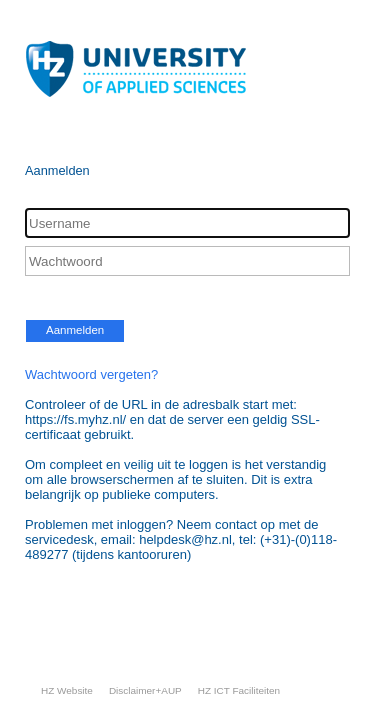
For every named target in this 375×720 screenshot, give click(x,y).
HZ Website (67, 690)
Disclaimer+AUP (145, 690)
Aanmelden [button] (75, 330)
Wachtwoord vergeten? (91, 374)
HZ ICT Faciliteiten (239, 690)
